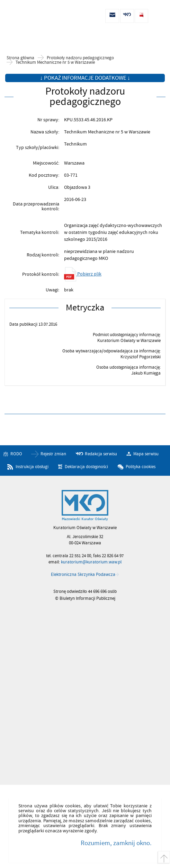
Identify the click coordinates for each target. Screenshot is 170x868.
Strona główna (20, 58)
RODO (16, 454)
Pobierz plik (83, 274)
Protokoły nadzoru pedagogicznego (80, 58)
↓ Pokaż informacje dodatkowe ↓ (85, 78)
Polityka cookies (141, 467)
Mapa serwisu (146, 454)
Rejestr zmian (53, 454)
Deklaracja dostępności (86, 467)
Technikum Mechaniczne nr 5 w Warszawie (55, 63)
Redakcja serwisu (101, 454)
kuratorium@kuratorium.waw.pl (91, 562)
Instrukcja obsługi (32, 467)
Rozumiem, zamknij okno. (116, 843)
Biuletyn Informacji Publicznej (42, 16)
